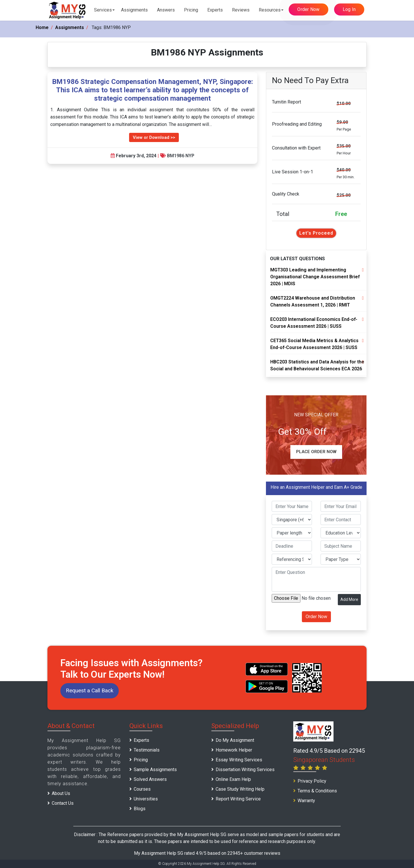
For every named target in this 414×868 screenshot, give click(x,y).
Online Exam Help (233, 779)
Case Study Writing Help (240, 789)
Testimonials (147, 750)
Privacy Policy (312, 781)
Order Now (308, 9)
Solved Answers (150, 779)
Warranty (306, 801)
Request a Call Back (90, 690)
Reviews (241, 10)
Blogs (140, 809)
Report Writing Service (238, 799)
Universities (146, 799)
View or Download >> (154, 137)
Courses (142, 789)
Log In (349, 9)
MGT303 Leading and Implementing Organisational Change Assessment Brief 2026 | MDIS (315, 277)
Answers (166, 10)
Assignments (134, 10)
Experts (215, 10)
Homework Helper (234, 750)
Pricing (191, 10)
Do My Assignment (235, 740)
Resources (270, 10)
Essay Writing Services (239, 760)
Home (42, 27)
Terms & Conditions (317, 791)
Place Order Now (316, 452)
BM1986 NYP (181, 156)
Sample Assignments (155, 770)
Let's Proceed (316, 233)
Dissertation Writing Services (245, 770)
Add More (349, 599)
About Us (61, 793)
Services (103, 10)
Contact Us (63, 803)
